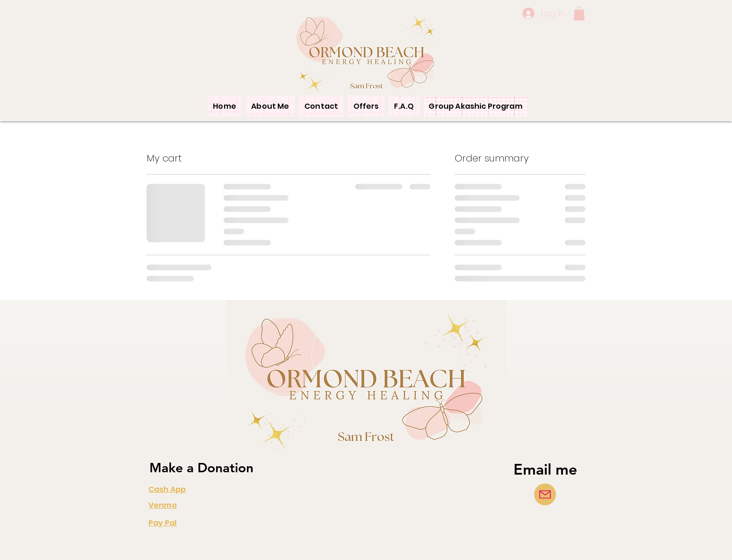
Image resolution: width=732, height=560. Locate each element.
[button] (579, 14)
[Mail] (545, 494)
